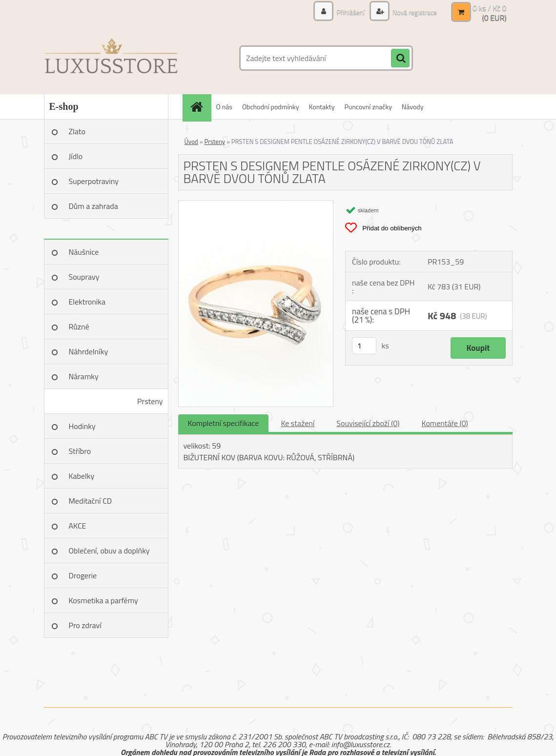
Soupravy (84, 277)
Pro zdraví (85, 625)
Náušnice (84, 252)
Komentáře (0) (445, 423)
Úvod (191, 142)
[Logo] (111, 58)
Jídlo (76, 156)
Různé (79, 327)
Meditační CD (91, 501)
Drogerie (83, 575)
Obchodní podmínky (271, 107)
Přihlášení (350, 12)
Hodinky (82, 426)
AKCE (78, 526)
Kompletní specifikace (224, 423)
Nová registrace (414, 12)
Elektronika (87, 302)
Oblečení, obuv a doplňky (109, 551)
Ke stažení (298, 423)
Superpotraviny (94, 181)
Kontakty (322, 107)
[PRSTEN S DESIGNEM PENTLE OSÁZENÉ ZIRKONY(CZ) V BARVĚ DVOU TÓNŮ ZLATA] (256, 204)
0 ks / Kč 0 (490, 8)
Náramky (84, 376)
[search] (400, 59)
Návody (413, 107)
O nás (224, 107)
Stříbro (80, 451)
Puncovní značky (368, 107)
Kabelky (82, 476)
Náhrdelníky (89, 351)
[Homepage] (200, 107)
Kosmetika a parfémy (103, 600)
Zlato (77, 131)
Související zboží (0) (368, 423)
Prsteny (150, 401)
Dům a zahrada (93, 206)
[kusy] (364, 346)
